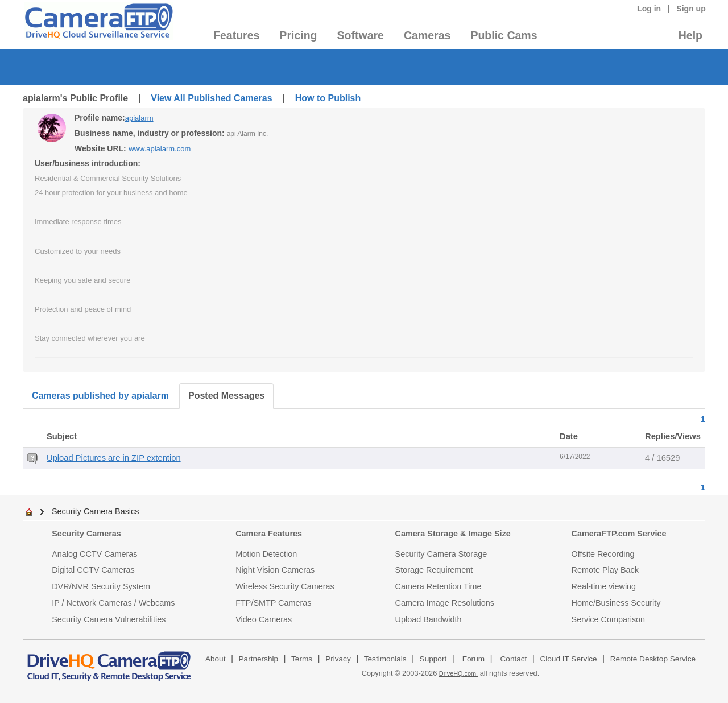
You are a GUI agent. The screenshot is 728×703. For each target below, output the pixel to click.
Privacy (338, 659)
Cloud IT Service (568, 659)
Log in (649, 9)
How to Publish (328, 98)
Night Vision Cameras (275, 570)
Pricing (298, 35)
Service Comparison (609, 619)
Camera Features (269, 534)
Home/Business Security (616, 603)
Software (361, 35)
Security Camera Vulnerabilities (109, 619)
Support (433, 659)
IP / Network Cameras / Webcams (113, 603)
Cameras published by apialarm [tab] (100, 396)
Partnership (259, 659)
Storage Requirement (434, 570)
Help (690, 35)
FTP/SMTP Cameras (273, 603)
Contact (514, 659)
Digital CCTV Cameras (93, 570)
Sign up (691, 9)
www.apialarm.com (160, 149)
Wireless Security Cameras (285, 586)
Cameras (427, 35)
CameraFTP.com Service (619, 534)
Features (236, 35)
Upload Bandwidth (429, 619)
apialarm (139, 118)
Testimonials (385, 659)
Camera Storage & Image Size (453, 534)
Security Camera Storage (441, 554)
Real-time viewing (604, 586)
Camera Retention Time (439, 586)
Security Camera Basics (96, 511)
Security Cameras (86, 534)
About (216, 659)
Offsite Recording (603, 554)
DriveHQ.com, (458, 673)
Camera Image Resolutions (445, 603)
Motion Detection (266, 554)
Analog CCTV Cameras (94, 554)
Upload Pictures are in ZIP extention (114, 458)
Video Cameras (264, 619)
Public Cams (504, 35)
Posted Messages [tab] (226, 396)
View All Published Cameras (211, 98)
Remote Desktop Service (653, 659)
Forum (473, 659)
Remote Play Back (605, 570)
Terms (302, 659)
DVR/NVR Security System (101, 586)
